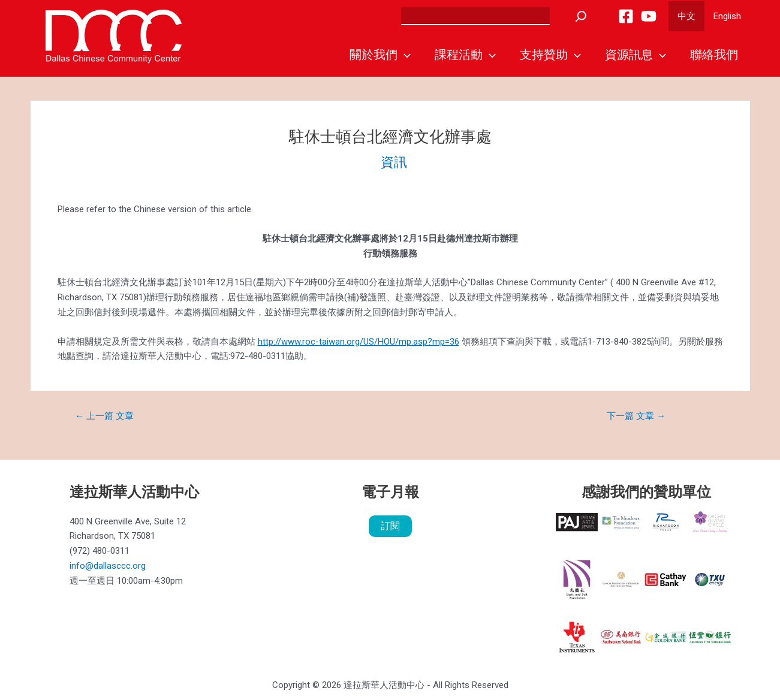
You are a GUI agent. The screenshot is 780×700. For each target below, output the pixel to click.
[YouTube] (649, 16)
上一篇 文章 (104, 416)
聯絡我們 (714, 55)
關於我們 (380, 55)
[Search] (581, 16)
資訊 (394, 162)
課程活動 (465, 55)
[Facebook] (626, 16)
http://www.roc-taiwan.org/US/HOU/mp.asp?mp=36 (359, 342)
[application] (404, 55)
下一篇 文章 (636, 416)
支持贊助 (550, 55)
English (727, 16)
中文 (686, 16)
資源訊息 (636, 55)
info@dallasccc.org (108, 566)
